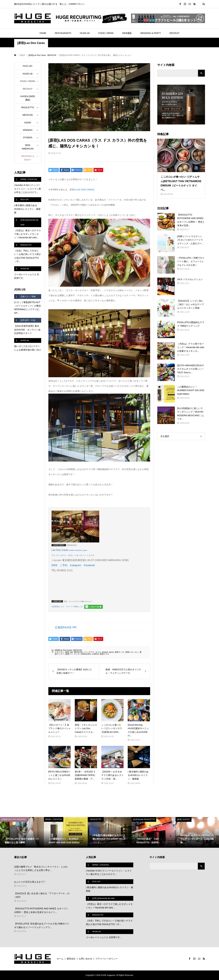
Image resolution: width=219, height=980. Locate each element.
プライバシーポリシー (107, 959)
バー (86, 652)
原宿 (67, 652)
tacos (111, 652)
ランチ (77, 654)
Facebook (89, 565)
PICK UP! (28, 66)
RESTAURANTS (63, 33)
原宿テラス (104, 654)
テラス (91, 652)
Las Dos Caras (60, 550)
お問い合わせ (86, 959)
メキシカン (59, 652)
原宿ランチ (119, 652)
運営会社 (71, 959)
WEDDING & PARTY (151, 33)
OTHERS (28, 138)
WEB (54, 565)
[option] (22, 832)
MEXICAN (78, 650)
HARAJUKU (86, 654)
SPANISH (28, 130)
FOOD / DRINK (106, 33)
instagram (76, 565)
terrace (105, 652)
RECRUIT (174, 33)
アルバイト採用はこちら (75, 607)
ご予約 (64, 565)
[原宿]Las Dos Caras (31, 43)
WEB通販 (127, 33)
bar (71, 652)
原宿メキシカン (132, 652)
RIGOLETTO (28, 107)
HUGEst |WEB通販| (28, 98)
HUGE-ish (85, 33)
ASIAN (28, 123)
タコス (98, 652)
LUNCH (95, 654)
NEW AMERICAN (28, 147)
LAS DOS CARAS (85, 190)
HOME (43, 33)
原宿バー (69, 654)
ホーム (60, 959)
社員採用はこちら (58, 607)
